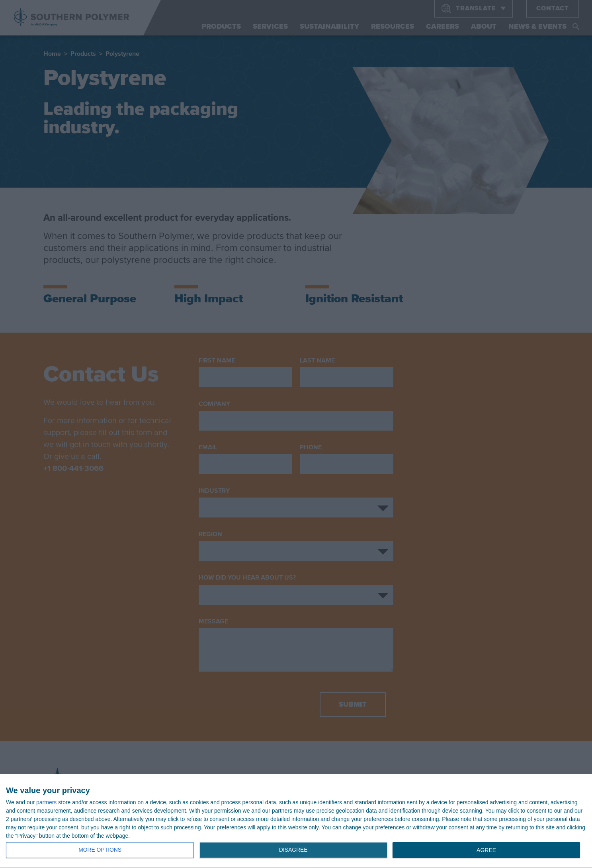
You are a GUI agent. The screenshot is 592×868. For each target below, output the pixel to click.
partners (46, 802)
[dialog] (296, 821)
